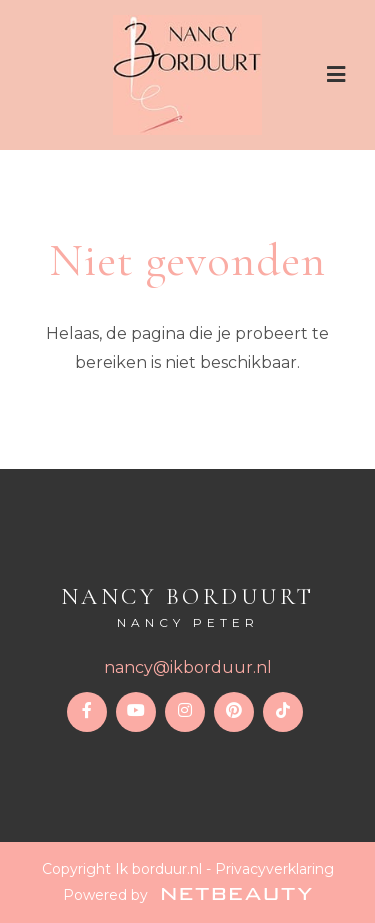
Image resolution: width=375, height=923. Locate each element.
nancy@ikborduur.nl (188, 667)
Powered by (187, 895)
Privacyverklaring (274, 869)
